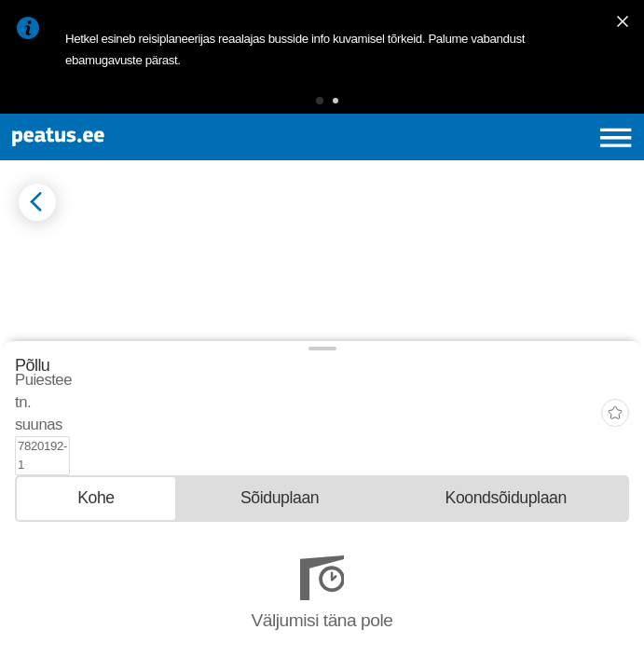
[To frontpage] (129, 137)
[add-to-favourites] (615, 522)
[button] (320, 101)
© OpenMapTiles (48, 465)
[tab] (96, 575)
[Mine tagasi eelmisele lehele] (37, 202)
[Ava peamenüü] (616, 138)
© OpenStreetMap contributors (144, 465)
